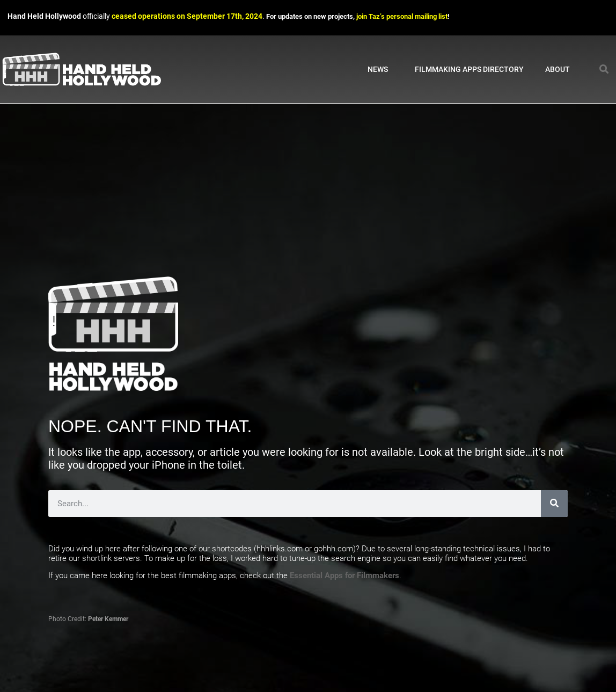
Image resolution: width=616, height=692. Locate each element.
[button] (604, 70)
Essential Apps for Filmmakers (344, 576)
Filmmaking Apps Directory (469, 69)
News (380, 69)
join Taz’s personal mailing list (402, 16)
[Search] (554, 504)
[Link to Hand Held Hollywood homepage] (82, 70)
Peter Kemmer (108, 619)
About (560, 69)
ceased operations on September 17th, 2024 (187, 16)
